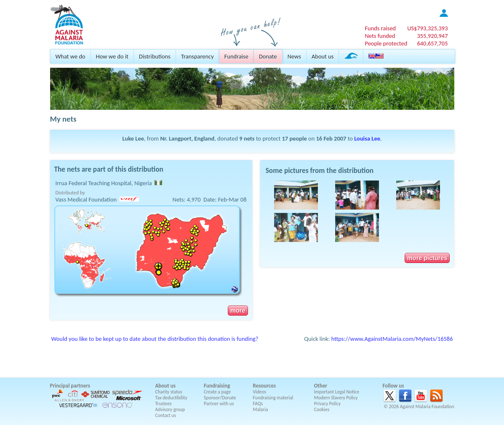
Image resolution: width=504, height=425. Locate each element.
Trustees (164, 404)
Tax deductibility (171, 398)
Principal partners (70, 386)
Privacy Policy (327, 404)
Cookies (322, 409)
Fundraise (236, 56)
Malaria (261, 409)
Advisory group (170, 409)
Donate (268, 56)
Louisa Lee (367, 138)
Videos (260, 392)
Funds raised (380, 28)
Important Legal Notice (337, 392)
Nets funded (380, 36)
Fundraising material (273, 398)
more (238, 311)
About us (323, 56)
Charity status (169, 392)
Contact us (166, 415)
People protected (386, 43)
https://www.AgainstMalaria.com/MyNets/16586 (392, 339)
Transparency (197, 56)
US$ (427, 28)
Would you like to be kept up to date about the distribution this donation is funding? (155, 339)
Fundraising (217, 386)
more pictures (427, 258)
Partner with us (219, 404)
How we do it (112, 56)
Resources (264, 386)
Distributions (155, 56)
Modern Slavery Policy (336, 398)
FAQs (258, 404)
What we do (71, 56)
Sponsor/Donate (220, 398)
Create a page (217, 392)
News (294, 56)
